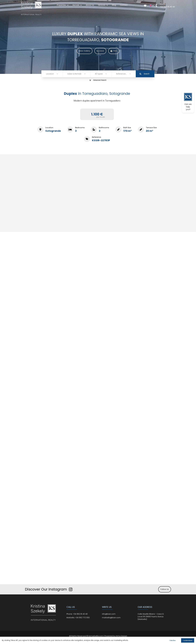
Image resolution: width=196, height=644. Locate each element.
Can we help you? (188, 102)
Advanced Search (98, 80)
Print (114, 51)
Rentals (77, 5)
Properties (63, 5)
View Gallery (85, 51)
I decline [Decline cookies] (172, 640)
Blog (114, 5)
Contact (124, 5)
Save (100, 51)
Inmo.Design (121, 636)
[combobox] (46, 74)
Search (144, 74)
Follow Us (165, 589)
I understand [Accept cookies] (188, 640)
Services (103, 5)
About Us (90, 5)
